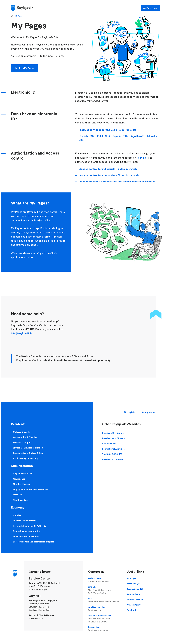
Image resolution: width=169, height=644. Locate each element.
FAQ (105, 600)
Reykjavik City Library (113, 433)
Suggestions (105, 629)
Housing (17, 515)
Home (12, 16)
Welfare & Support (22, 442)
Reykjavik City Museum (114, 438)
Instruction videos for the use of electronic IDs (108, 130)
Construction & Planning (25, 437)
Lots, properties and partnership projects (34, 542)
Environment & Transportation (28, 448)
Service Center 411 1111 (105, 619)
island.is (142, 158)
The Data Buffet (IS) (112, 454)
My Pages (19, 16)
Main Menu (152, 8)
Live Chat (105, 590)
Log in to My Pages (24, 68)
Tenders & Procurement (25, 521)
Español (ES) (120, 136)
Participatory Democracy (26, 458)
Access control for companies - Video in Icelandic (110, 175)
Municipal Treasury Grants (26, 536)
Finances (17, 495)
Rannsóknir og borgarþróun (27, 531)
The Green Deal (21, 500)
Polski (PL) (103, 136)
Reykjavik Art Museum (113, 459)
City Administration (23, 473)
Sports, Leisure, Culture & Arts (28, 453)
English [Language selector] (131, 412)
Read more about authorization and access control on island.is (117, 181)
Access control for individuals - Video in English (108, 169)
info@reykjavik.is (22, 333)
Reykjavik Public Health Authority (30, 526)
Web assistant (105, 580)
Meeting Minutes (21, 484)
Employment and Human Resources (31, 489)
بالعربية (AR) (137, 136)
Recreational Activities (113, 449)
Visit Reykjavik (109, 443)
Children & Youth (21, 432)
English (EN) (87, 136)
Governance (19, 479)
